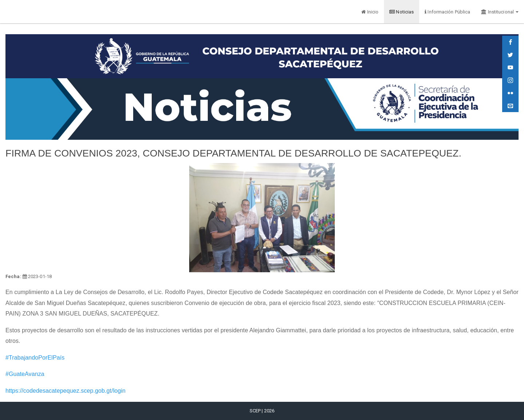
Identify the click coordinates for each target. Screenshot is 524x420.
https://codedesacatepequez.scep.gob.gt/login (65, 391)
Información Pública (447, 12)
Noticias (402, 12)
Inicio (370, 12)
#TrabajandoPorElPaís (35, 358)
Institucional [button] (500, 12)
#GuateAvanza (25, 374)
